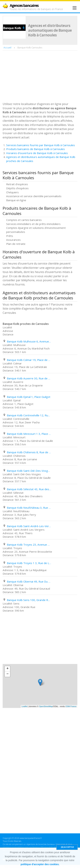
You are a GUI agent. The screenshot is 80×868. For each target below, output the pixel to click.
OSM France (71, 706)
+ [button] (8, 669)
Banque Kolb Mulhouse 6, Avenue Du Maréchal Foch (29, 341)
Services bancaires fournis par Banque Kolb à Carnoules (41, 145)
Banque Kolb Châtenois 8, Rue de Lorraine (29, 452)
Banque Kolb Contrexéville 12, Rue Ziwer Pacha (29, 415)
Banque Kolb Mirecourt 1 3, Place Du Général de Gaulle (29, 434)
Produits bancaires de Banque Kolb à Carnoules (35, 149)
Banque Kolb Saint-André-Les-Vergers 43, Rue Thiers (29, 526)
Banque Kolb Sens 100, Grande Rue (29, 600)
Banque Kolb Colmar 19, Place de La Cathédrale (29, 360)
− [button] (8, 674)
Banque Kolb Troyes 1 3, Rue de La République (29, 563)
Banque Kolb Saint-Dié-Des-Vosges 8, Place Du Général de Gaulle (29, 471)
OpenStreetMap (46, 706)
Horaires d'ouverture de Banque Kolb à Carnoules (37, 153)
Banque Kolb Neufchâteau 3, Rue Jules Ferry (29, 508)
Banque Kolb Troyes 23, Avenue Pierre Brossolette (29, 545)
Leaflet (24, 706)
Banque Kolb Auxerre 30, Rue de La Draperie (29, 378)
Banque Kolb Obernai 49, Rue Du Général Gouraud (29, 581)
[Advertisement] (29, 77)
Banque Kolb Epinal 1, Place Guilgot (29, 397)
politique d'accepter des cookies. (40, 864)
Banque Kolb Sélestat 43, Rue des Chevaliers (29, 489)
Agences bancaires (24, 5)
